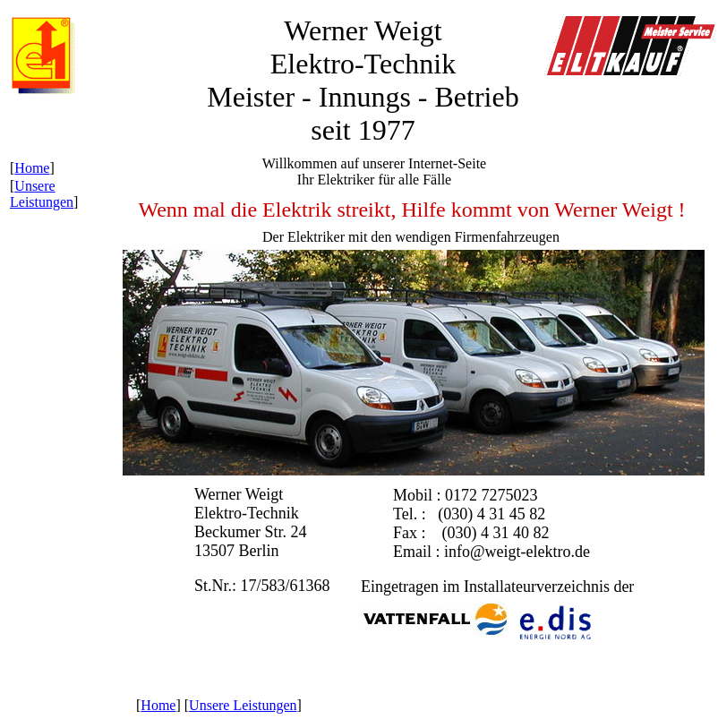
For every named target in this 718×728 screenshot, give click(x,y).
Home (32, 168)
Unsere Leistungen (42, 194)
